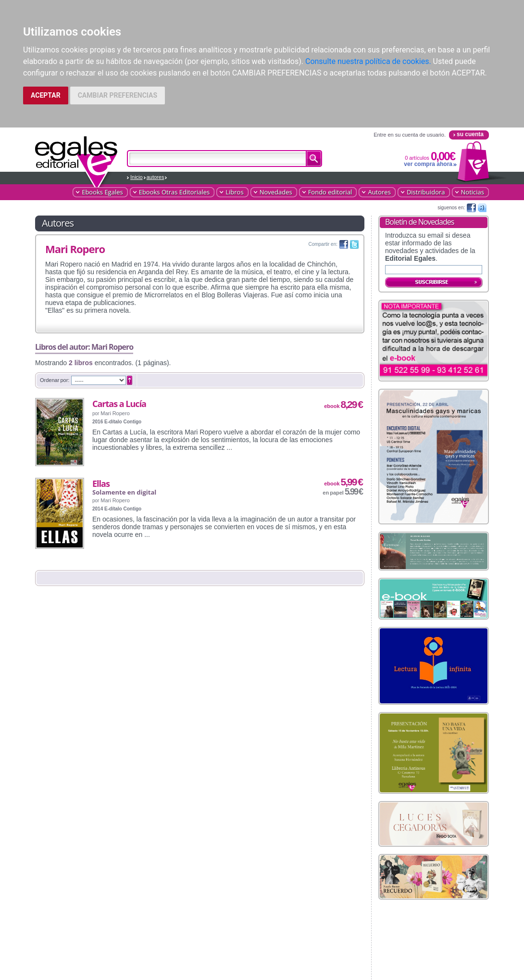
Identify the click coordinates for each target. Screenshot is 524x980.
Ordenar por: (55, 380)
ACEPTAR (46, 95)
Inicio (137, 177)
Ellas (101, 484)
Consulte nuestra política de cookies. (368, 61)
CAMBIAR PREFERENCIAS (118, 95)
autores (156, 177)
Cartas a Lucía (119, 404)
